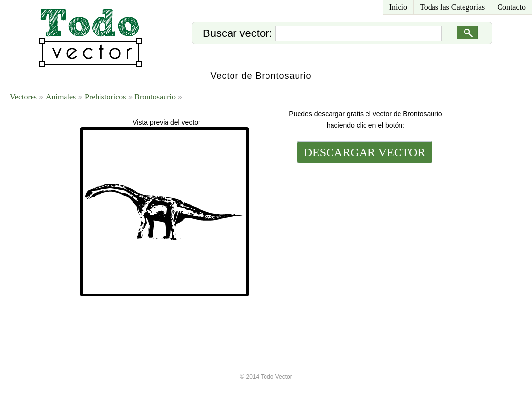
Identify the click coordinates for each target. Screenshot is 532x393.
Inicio (398, 7)
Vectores (23, 97)
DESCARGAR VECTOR (365, 152)
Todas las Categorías (452, 7)
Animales (61, 97)
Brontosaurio (155, 97)
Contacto (511, 7)
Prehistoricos (105, 97)
